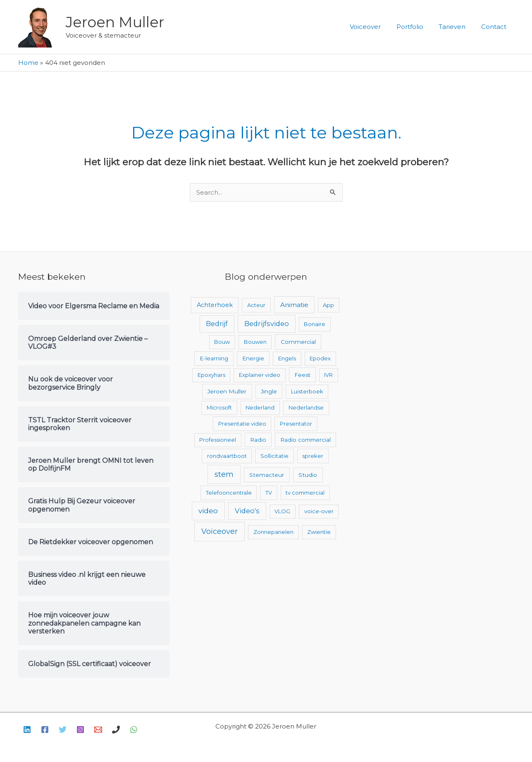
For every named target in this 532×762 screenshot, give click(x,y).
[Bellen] (116, 730)
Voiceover (376, 27)
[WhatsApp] (134, 730)
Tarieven (457, 27)
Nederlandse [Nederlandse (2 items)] (306, 407)
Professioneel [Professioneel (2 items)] (218, 440)
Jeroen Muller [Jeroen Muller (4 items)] (227, 391)
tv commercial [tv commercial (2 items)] (305, 493)
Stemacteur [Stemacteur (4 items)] (267, 475)
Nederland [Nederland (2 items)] (260, 407)
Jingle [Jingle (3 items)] (269, 391)
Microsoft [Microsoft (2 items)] (219, 407)
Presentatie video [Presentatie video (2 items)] (242, 424)
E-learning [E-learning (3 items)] (214, 358)
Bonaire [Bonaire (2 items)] (315, 324)
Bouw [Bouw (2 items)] (222, 342)
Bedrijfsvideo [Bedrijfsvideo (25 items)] (267, 324)
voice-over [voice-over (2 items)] (319, 511)
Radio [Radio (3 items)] (258, 440)
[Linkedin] (27, 730)
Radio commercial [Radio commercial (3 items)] (305, 440)
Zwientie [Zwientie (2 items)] (319, 532)
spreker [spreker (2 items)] (313, 456)
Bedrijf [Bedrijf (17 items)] (217, 324)
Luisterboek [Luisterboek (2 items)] (307, 391)
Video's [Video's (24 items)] (247, 511)
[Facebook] (45, 730)
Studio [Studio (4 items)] (308, 475)
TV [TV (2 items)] (269, 493)
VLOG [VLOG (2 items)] (282, 511)
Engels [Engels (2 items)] (287, 358)
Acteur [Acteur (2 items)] (256, 305)
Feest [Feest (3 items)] (302, 375)
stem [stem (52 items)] (224, 474)
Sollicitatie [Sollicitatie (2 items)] (274, 456)
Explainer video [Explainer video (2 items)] (260, 375)
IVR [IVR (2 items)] (328, 375)
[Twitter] (63, 730)
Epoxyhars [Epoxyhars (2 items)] (211, 375)
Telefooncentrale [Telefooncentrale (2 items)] (229, 493)
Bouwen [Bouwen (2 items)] (255, 342)
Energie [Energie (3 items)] (253, 358)
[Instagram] (80, 730)
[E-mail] (98, 730)
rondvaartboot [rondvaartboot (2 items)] (227, 456)
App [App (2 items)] (328, 305)
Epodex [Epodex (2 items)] (320, 358)
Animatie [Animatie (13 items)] (294, 305)
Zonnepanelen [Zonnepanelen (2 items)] (273, 532)
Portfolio (418, 27)
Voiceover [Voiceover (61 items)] (219, 531)
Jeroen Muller (115, 22)
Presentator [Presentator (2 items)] (296, 424)
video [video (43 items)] (208, 511)
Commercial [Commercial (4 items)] (298, 342)
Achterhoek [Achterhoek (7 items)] (215, 305)
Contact (495, 27)
